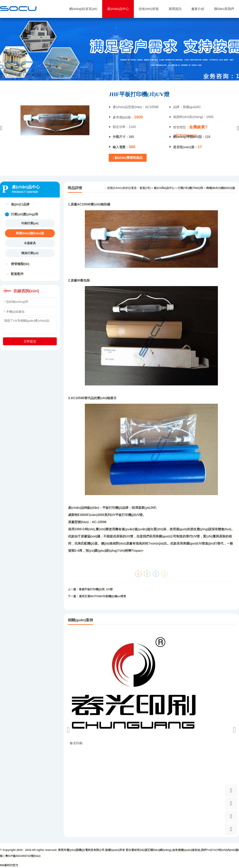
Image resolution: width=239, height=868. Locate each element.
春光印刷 (76, 743)
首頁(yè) (145, 188)
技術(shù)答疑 (149, 9)
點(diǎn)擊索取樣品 (128, 158)
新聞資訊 (175, 9)
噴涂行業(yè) (30, 253)
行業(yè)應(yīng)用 (190, 188)
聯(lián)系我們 (224, 9)
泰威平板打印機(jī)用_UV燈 (96, 589)
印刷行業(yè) (30, 223)
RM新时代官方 (9, 865)
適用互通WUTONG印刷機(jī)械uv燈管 (102, 596)
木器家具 (30, 243)
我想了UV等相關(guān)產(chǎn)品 (30, 326)
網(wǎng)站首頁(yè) (83, 9)
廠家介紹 (198, 9)
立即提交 (30, 341)
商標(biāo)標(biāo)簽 (30, 233)
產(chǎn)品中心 (118, 9)
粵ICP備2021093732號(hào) (23, 856)
